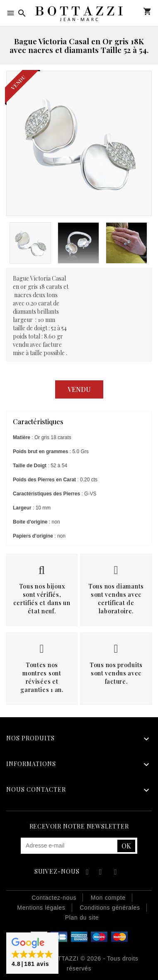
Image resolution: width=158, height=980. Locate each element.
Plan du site (82, 918)
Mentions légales (41, 908)
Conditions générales (110, 908)
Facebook (86, 873)
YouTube (101, 873)
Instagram (115, 873)
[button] (32, 953)
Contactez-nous (54, 898)
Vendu (79, 389)
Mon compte (135, 11)
